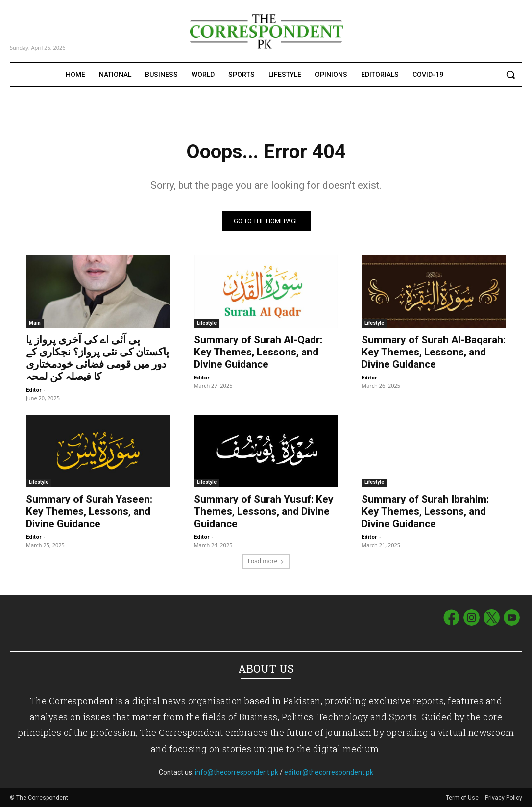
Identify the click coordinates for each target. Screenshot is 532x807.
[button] (510, 75)
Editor (34, 390)
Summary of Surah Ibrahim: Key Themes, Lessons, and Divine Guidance (425, 511)
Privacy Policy (504, 798)
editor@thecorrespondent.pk (329, 772)
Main (35, 323)
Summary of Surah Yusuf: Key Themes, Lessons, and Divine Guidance (264, 511)
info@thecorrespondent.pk (237, 772)
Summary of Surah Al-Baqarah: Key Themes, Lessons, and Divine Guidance (434, 352)
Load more (266, 561)
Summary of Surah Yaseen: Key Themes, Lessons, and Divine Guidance (89, 511)
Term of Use (463, 798)
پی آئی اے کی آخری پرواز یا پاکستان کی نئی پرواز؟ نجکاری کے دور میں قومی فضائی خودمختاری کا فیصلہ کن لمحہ (97, 358)
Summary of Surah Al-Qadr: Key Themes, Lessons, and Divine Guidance (258, 352)
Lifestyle (207, 323)
